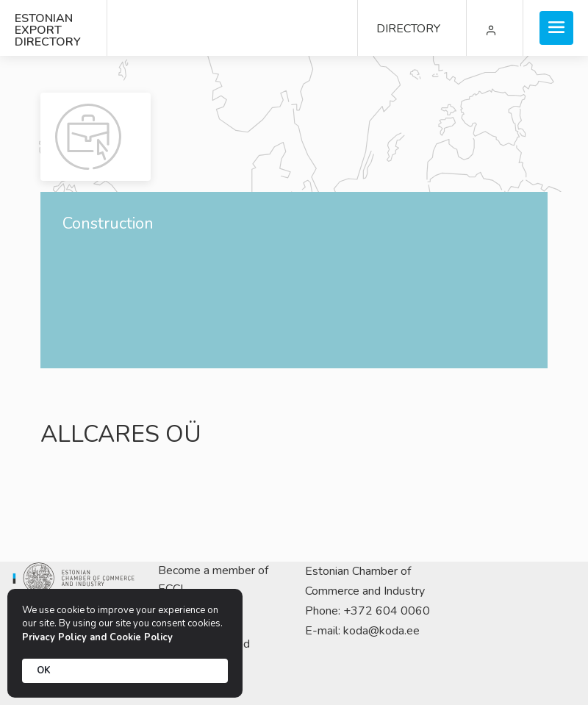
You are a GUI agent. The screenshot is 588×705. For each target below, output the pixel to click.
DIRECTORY (408, 29)
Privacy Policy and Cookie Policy (97, 637)
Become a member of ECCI (213, 580)
